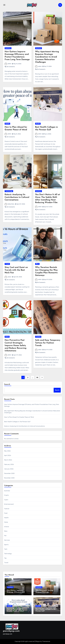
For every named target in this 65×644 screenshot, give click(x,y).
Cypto (6, 500)
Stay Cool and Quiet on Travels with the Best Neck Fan (16, 270)
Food (6, 513)
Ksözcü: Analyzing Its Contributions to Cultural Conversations (17, 197)
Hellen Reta (10, 204)
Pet (5, 536)
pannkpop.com (11, 631)
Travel (7, 264)
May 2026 (7, 451)
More (37, 264)
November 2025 (9, 478)
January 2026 (9, 469)
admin (8, 64)
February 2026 (9, 464)
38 (37, 378)
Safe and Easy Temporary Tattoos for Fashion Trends (48, 343)
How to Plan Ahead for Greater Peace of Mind (19, 417)
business (8, 48)
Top (5, 558)
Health (7, 124)
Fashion (38, 337)
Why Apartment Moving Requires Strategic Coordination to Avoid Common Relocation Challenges (47, 57)
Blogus (38, 641)
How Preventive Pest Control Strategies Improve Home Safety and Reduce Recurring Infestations (15, 346)
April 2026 (8, 455)
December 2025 (9, 473)
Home (7, 337)
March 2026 (8, 460)
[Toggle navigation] (4, 5)
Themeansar (46, 641)
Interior (7, 527)
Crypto (6, 495)
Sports (6, 545)
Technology (9, 191)
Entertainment (9, 504)
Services (7, 540)
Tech (6, 549)
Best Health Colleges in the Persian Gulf (17, 422)
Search (7, 384)
